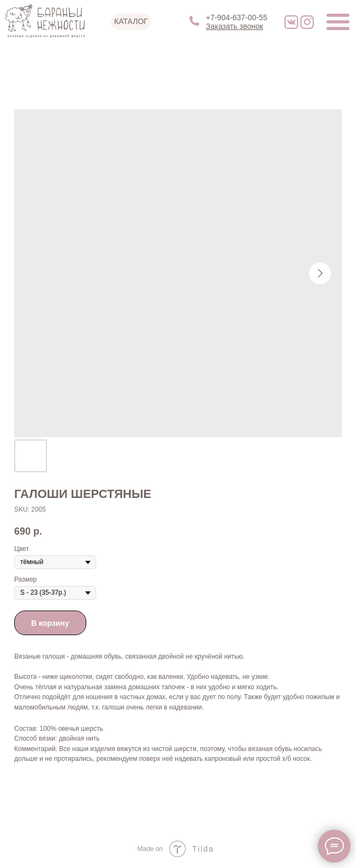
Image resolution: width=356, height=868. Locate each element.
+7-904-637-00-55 (236, 17)
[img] (291, 22)
